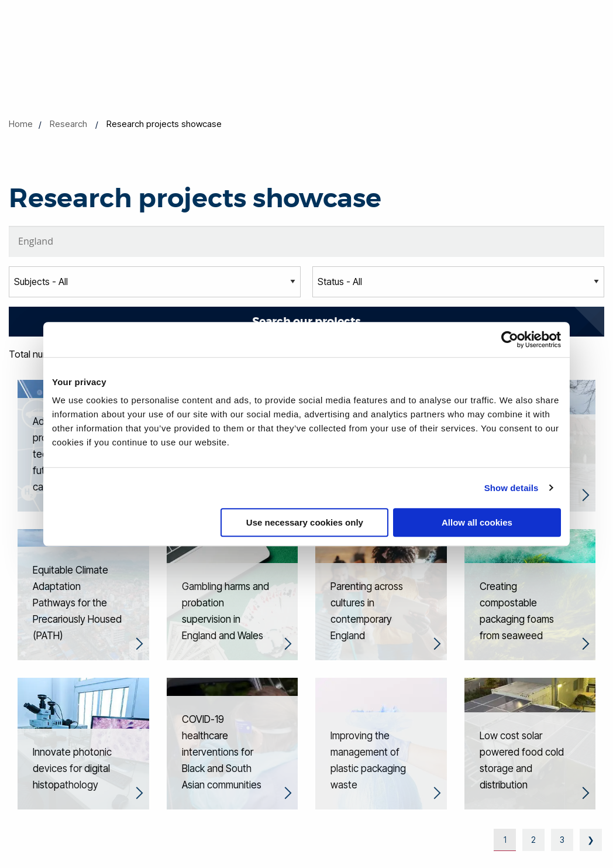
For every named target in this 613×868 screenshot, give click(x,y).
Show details (512, 488)
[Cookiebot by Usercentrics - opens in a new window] (510, 339)
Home (21, 124)
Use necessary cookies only (305, 522)
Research (68, 124)
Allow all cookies (477, 522)
